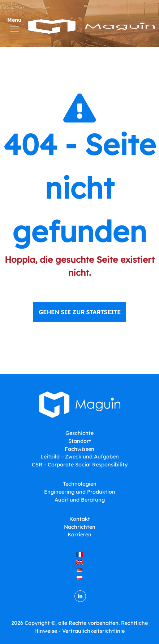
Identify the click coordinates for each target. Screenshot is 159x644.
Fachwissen (79, 449)
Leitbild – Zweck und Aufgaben (80, 457)
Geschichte (79, 433)
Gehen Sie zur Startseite (80, 312)
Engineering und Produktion (80, 492)
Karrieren (79, 535)
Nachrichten (80, 527)
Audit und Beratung (80, 500)
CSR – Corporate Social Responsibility (80, 465)
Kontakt (80, 519)
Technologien (80, 484)
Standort (80, 441)
